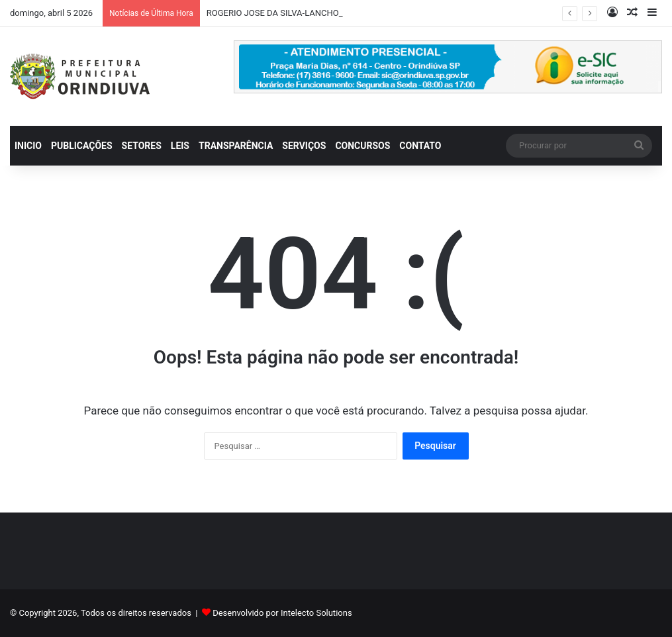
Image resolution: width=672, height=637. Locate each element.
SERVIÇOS (304, 146)
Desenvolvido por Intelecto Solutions (282, 613)
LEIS (180, 146)
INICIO (28, 146)
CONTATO (420, 146)
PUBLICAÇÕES (82, 146)
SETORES (142, 146)
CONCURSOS (362, 146)
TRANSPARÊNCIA (236, 146)
